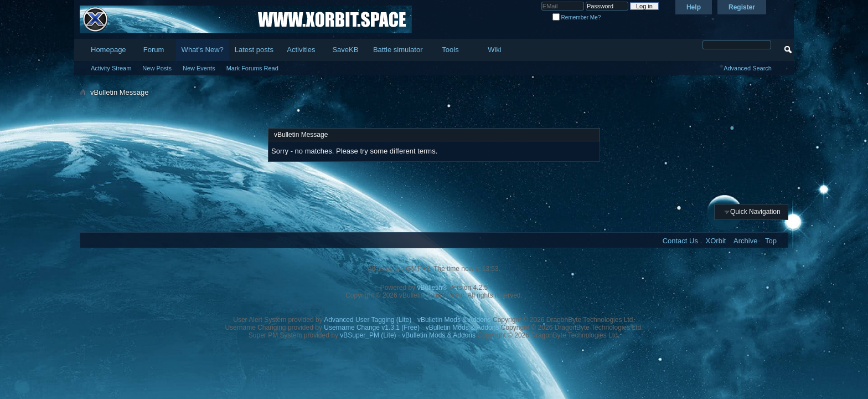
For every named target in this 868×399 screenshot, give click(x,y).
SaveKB (345, 50)
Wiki (495, 50)
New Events (199, 68)
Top (771, 241)
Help (694, 7)
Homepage (108, 50)
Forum (154, 50)
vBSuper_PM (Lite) (368, 335)
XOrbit (716, 241)
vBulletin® (432, 288)
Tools (450, 50)
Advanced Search (748, 68)
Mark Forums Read (252, 68)
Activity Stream (111, 68)
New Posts (157, 68)
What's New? (203, 50)
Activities (301, 50)
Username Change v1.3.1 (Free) (372, 328)
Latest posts (254, 50)
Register (742, 7)
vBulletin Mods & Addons (454, 320)
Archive (745, 241)
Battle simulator (398, 50)
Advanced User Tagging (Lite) (368, 320)
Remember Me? (577, 17)
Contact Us (680, 241)
